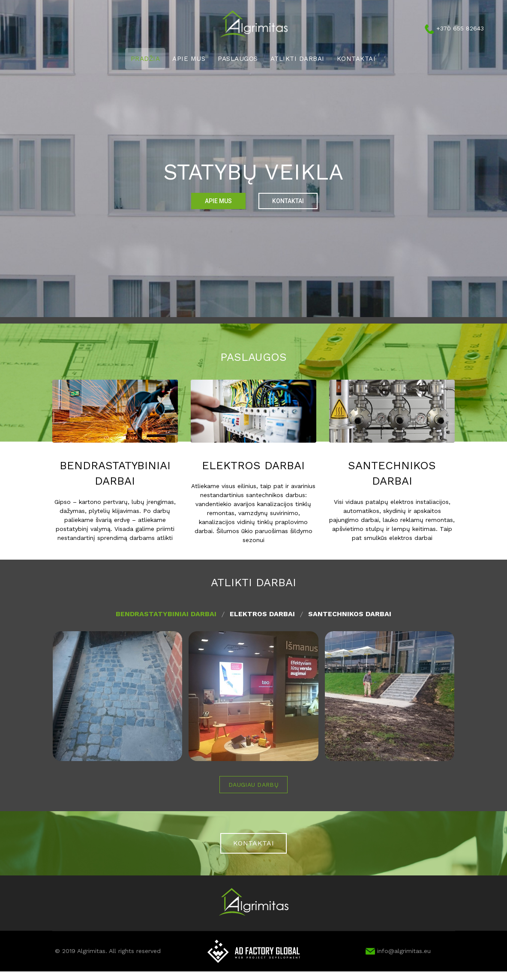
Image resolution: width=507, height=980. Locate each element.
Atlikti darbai (297, 59)
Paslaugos (238, 59)
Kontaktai (356, 59)
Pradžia (145, 59)
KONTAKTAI (253, 843)
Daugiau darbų (253, 785)
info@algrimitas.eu (398, 951)
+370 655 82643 (460, 28)
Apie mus (189, 59)
